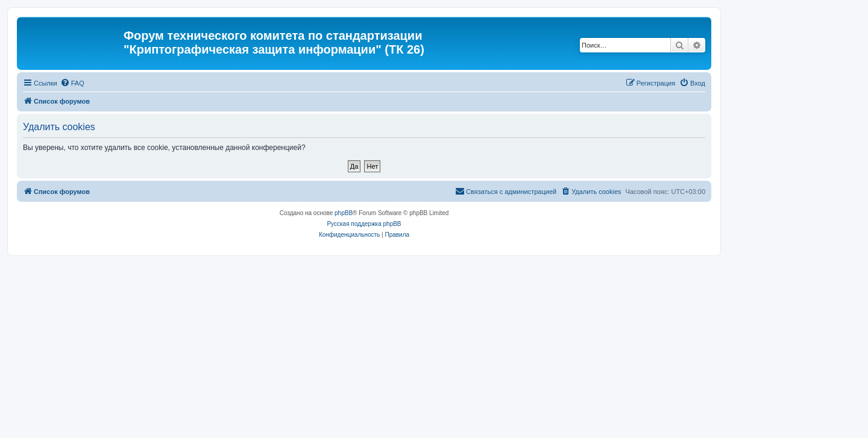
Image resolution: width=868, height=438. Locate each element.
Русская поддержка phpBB (364, 224)
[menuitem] (72, 83)
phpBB (344, 213)
